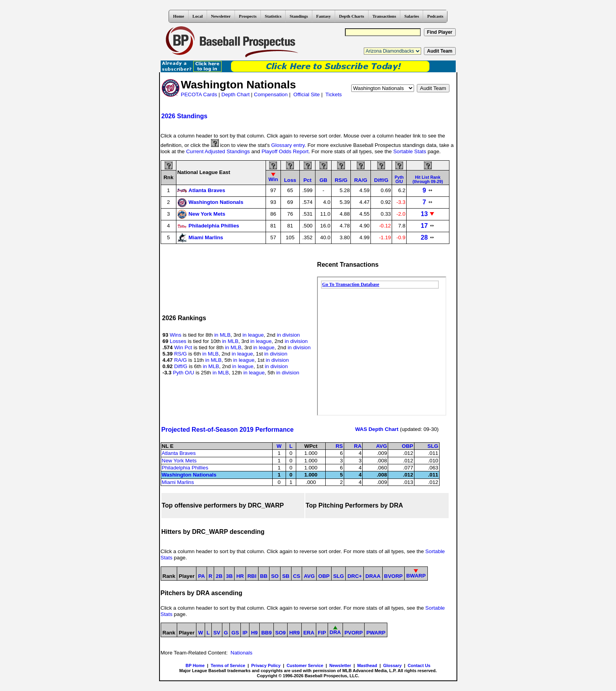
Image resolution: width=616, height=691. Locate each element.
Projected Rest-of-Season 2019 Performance (228, 430)
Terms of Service (228, 665)
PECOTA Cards (199, 94)
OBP (408, 446)
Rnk (168, 177)
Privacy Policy (266, 665)
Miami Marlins (178, 482)
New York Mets (179, 461)
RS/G (181, 354)
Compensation (271, 94)
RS (339, 446)
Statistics (273, 16)
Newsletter (221, 16)
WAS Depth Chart (377, 429)
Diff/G (181, 366)
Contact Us (419, 665)
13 (428, 214)
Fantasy (324, 16)
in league (253, 335)
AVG (381, 446)
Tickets (334, 94)
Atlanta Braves (179, 453)
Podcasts (435, 16)
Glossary (392, 665)
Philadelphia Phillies (185, 468)
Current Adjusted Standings (218, 151)
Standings (299, 16)
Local (198, 16)
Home (179, 16)
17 (428, 226)
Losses (178, 341)
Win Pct (183, 347)
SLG (433, 446)
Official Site (307, 94)
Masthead (367, 665)
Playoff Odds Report (285, 151)
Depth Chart (236, 94)
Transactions (384, 16)
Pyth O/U (183, 373)
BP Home (195, 665)
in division (289, 335)
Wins (176, 335)
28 (428, 237)
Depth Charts (352, 16)
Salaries (412, 16)
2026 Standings (184, 116)
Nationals (242, 653)
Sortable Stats (410, 151)
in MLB (222, 335)
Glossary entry (288, 145)
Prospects (248, 16)
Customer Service (305, 665)
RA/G (181, 360)
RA (358, 446)
